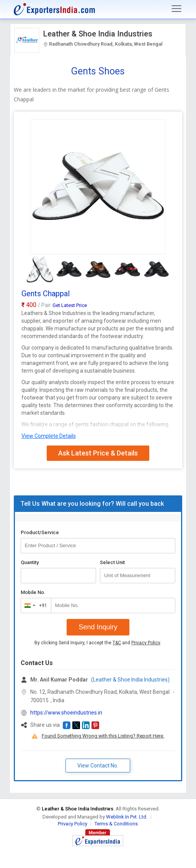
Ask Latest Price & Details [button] (98, 453)
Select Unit (112, 562)
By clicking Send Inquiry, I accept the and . (98, 643)
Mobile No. (33, 592)
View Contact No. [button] (98, 766)
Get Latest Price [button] (70, 305)
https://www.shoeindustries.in (66, 713)
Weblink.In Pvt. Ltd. (127, 817)
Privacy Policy (146, 643)
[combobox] (34, 606)
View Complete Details (49, 436)
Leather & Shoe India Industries (98, 34)
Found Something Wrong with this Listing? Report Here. (103, 736)
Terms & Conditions (116, 824)
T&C (117, 643)
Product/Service (40, 532)
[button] (67, 725)
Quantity (30, 562)
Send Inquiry (98, 627)
